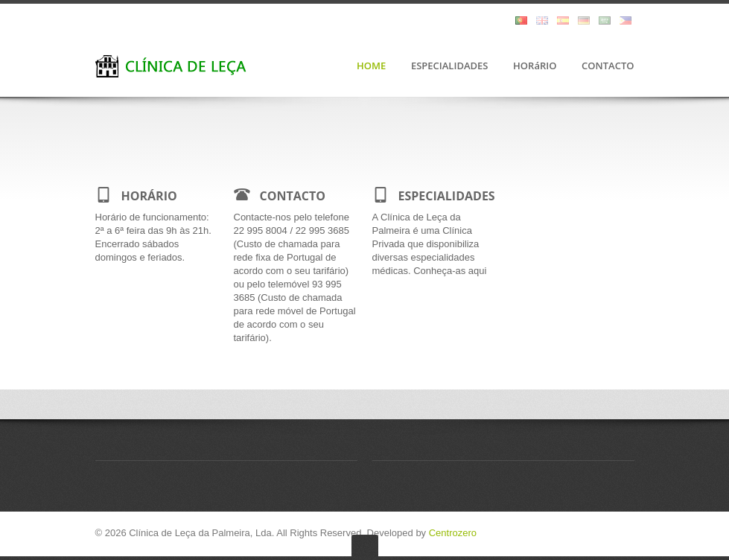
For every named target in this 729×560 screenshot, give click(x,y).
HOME (371, 66)
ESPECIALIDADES (450, 66)
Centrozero (453, 533)
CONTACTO (608, 66)
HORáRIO (535, 66)
